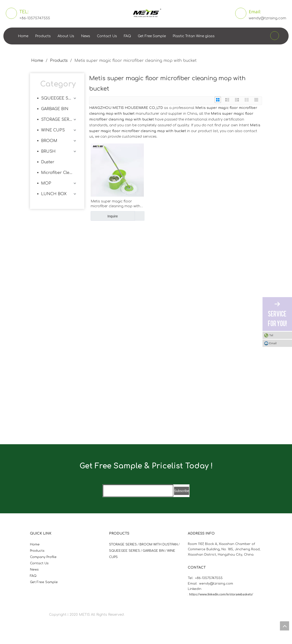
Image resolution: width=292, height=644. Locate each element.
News (86, 36)
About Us (66, 36)
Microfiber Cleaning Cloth (59, 173)
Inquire (104, 216)
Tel (271, 335)
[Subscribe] (182, 491)
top (285, 626)
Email (273, 343)
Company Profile (43, 557)
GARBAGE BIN (55, 109)
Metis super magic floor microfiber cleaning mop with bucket (115, 204)
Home (23, 36)
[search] (138, 491)
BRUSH (48, 151)
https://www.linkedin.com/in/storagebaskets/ (221, 594)
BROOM (49, 141)
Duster (48, 162)
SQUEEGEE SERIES (59, 98)
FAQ (127, 36)
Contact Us (107, 36)
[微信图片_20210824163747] (92, 260)
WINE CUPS (53, 130)
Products (43, 36)
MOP (46, 183)
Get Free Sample (152, 36)
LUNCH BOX (54, 194)
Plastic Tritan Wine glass (194, 36)
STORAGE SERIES (58, 120)
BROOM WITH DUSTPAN (159, 544)
